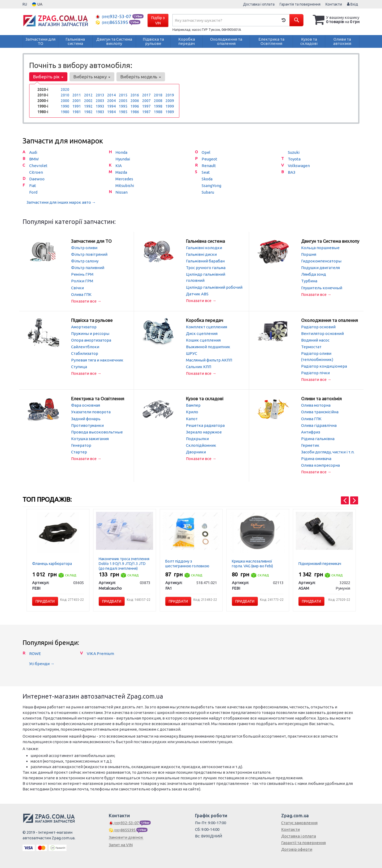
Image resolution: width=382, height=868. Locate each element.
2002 (88, 101)
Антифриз (311, 431)
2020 (65, 90)
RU (25, 4)
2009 (170, 101)
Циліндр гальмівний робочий (214, 287)
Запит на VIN (121, 844)
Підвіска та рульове (92, 320)
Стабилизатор (85, 353)
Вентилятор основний (322, 333)
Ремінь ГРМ (82, 274)
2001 (77, 101)
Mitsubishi (125, 186)
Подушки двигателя (320, 268)
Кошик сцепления (203, 340)
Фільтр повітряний (89, 254)
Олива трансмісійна (320, 412)
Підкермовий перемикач (320, 563)
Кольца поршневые (320, 248)
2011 (77, 95)
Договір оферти (297, 849)
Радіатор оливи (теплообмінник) (317, 356)
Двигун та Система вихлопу (330, 241)
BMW (34, 159)
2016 (135, 95)
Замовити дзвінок (126, 837)
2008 (158, 101)
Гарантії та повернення (303, 842)
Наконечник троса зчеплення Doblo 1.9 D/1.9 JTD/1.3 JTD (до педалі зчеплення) (124, 563)
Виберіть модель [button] (141, 77)
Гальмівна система (205, 241)
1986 (135, 112)
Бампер (193, 405)
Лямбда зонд (314, 274)
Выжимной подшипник (208, 346)
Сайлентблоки (85, 346)
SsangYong (211, 186)
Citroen (36, 172)
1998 (158, 106)
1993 (100, 106)
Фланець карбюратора (52, 563)
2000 (65, 101)
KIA (119, 166)
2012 (88, 95)
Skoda (207, 179)
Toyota (294, 159)
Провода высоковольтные (97, 431)
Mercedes (124, 179)
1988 (158, 112)
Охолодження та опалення (329, 320)
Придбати (45, 601)
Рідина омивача (316, 458)
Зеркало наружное (204, 431)
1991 (77, 106)
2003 (100, 101)
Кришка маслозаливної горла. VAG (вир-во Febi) (252, 563)
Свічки (77, 288)
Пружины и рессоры (90, 333)
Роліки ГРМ (82, 281)
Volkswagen (299, 166)
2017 (146, 95)
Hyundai (123, 159)
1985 (123, 112)
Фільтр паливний (88, 268)
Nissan (121, 192)
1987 (146, 112)
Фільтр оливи (84, 248)
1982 (88, 112)
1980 (65, 112)
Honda (121, 152)
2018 (158, 95)
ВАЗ (292, 172)
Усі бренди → (42, 663)
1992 (88, 106)
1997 (146, 106)
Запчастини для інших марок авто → (61, 202)
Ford (33, 192)
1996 (135, 106)
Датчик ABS (197, 294)
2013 (100, 95)
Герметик (310, 445)
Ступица (79, 366)
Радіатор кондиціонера (324, 366)
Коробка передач (205, 320)
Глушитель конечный (322, 288)
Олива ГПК (81, 294)
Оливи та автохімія (321, 398)
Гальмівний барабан (205, 261)
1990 (65, 106)
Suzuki (294, 152)
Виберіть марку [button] (92, 77)
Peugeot (209, 159)
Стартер (79, 451)
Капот (192, 418)
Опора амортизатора (91, 340)
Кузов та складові (205, 398)
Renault (209, 166)
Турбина (309, 281)
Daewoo (37, 179)
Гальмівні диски (201, 254)
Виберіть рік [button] (48, 77)
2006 (135, 101)
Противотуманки (87, 425)
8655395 (112, 22)
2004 (111, 101)
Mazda (121, 172)
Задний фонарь (86, 418)
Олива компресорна (320, 465)
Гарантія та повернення (300, 4)
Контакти (334, 4)
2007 (146, 101)
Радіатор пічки (315, 373)
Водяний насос (315, 340)
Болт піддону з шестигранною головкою (187, 563)
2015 (123, 95)
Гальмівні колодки (204, 248)
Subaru (208, 192)
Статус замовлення (299, 822)
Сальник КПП (199, 366)
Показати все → (86, 301)
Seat (206, 172)
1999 (170, 106)
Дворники (196, 451)
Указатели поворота (91, 412)
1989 (170, 112)
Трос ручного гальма (206, 268)
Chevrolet (38, 166)
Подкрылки (197, 438)
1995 (123, 106)
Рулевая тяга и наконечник (97, 360)
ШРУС (192, 353)
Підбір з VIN (158, 20)
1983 (100, 112)
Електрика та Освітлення (98, 398)
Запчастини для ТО (91, 241)
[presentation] (345, 500)
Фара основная (86, 405)
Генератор (81, 445)
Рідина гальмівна (318, 438)
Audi (33, 152)
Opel (206, 152)
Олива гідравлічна (319, 425)
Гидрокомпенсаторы (321, 261)
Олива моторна (316, 405)
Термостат (311, 346)
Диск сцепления (202, 333)
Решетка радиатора (205, 425)
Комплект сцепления (207, 327)
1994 (111, 106)
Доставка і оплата (259, 4)
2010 (65, 95)
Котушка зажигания (90, 438)
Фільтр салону (85, 261)
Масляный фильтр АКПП (209, 360)
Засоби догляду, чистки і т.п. (328, 451)
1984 (111, 112)
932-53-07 (114, 16)
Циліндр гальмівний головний (206, 277)
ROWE (35, 653)
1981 (77, 112)
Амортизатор (84, 327)
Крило (192, 412)
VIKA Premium (100, 653)
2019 (170, 95)
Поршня (309, 254)
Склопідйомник (201, 445)
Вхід (353, 4)
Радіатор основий (318, 327)
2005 (123, 101)
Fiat (33, 186)
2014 (111, 95)
